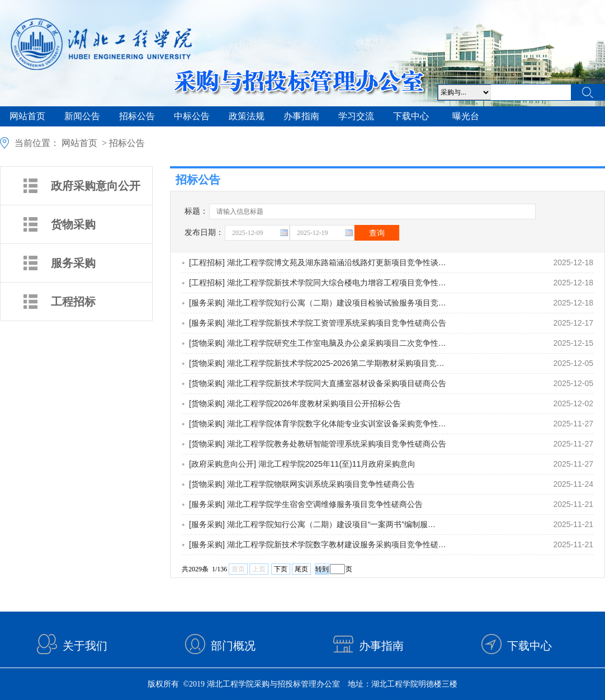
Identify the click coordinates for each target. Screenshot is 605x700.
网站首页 (27, 116)
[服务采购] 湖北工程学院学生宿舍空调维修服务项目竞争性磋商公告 (306, 504)
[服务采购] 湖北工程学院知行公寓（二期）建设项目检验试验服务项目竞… (318, 303)
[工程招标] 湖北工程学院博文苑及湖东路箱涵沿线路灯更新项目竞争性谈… (318, 262)
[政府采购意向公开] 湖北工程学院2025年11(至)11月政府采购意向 (302, 464)
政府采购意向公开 (96, 186)
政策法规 (247, 116)
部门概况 (233, 646)
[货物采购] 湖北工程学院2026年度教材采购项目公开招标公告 (295, 403)
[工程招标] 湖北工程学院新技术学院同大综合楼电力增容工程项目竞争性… (318, 283)
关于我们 (85, 646)
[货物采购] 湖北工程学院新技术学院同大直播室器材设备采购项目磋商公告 (318, 383)
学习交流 (356, 116)
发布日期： (204, 232)
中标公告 (192, 116)
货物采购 (73, 224)
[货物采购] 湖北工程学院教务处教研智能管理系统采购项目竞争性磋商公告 (318, 444)
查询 (377, 233)
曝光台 (466, 116)
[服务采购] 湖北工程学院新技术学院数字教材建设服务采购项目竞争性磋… (318, 544)
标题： (195, 213)
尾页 (301, 569)
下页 (281, 569)
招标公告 (137, 116)
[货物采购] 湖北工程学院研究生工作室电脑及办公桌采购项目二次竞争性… (318, 343)
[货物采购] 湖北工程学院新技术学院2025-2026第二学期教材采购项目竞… (317, 363)
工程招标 (73, 302)
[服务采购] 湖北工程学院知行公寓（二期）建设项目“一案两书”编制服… (312, 524)
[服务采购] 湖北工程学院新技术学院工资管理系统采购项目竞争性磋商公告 (318, 323)
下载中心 (411, 116)
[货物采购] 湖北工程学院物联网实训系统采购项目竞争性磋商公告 (302, 484)
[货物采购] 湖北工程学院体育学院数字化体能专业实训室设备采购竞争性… (318, 424)
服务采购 (73, 263)
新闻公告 (82, 116)
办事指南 (301, 116)
